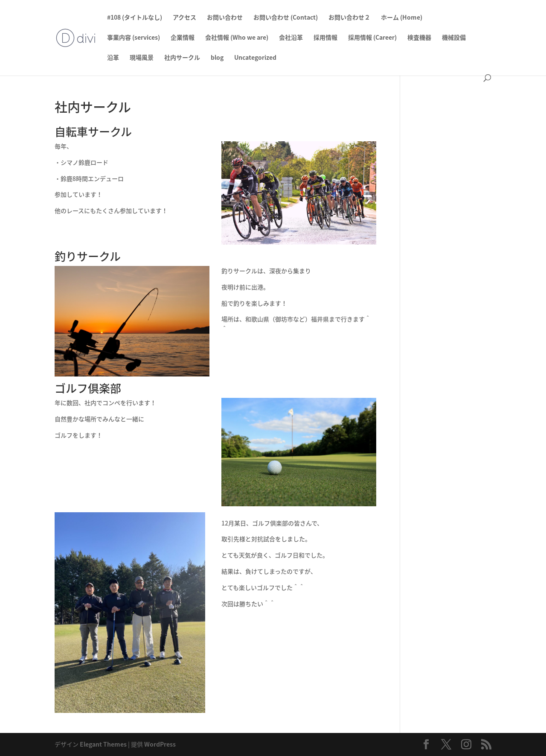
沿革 (113, 58)
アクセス (184, 18)
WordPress (160, 744)
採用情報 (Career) (372, 38)
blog (217, 58)
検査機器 (419, 38)
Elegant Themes (103, 744)
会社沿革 (291, 38)
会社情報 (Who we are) (237, 38)
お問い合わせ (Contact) (286, 18)
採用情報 (325, 38)
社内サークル (182, 58)
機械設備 (454, 38)
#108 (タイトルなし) (135, 18)
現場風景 (142, 58)
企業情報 (183, 38)
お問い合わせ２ (349, 18)
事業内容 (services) (134, 38)
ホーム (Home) (402, 18)
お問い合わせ (225, 18)
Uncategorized (255, 58)
